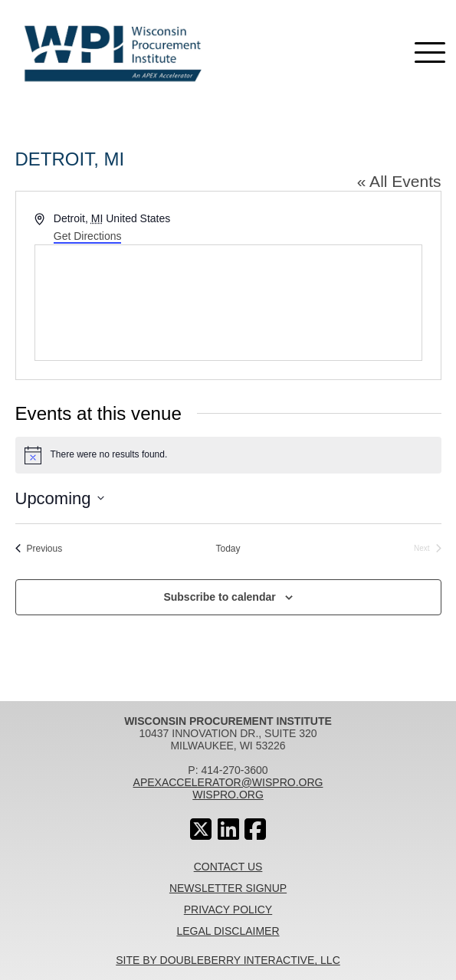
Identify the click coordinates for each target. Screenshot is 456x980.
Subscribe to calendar (219, 597)
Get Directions (88, 236)
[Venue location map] (228, 303)
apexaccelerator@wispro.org (228, 782)
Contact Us (228, 867)
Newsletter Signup (228, 888)
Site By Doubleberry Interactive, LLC (228, 960)
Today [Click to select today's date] (228, 549)
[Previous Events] (39, 549)
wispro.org (228, 795)
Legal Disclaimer (228, 931)
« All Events (399, 181)
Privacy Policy (228, 910)
